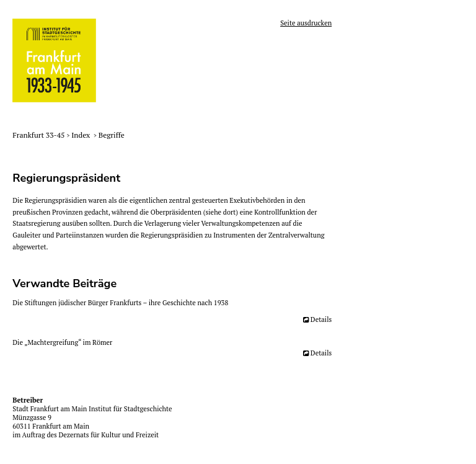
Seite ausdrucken (306, 23)
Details (321, 319)
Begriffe (112, 135)
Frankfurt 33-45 (39, 135)
